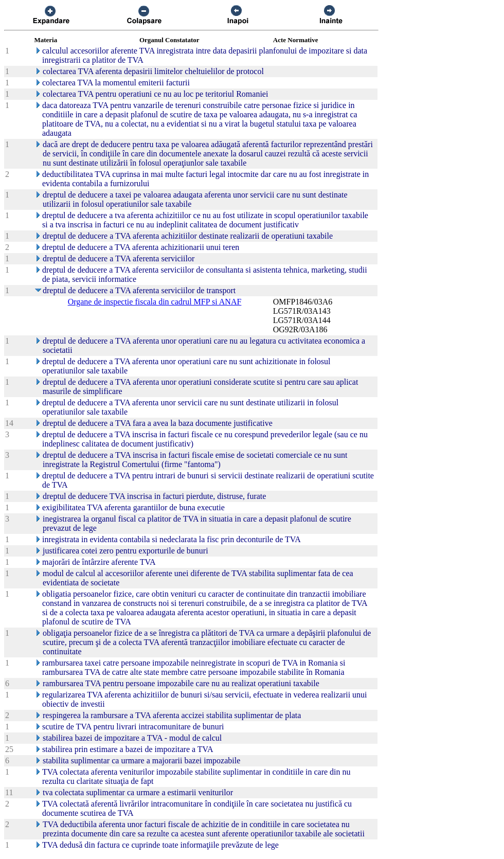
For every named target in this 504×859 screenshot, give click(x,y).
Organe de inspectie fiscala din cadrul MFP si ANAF (155, 302)
